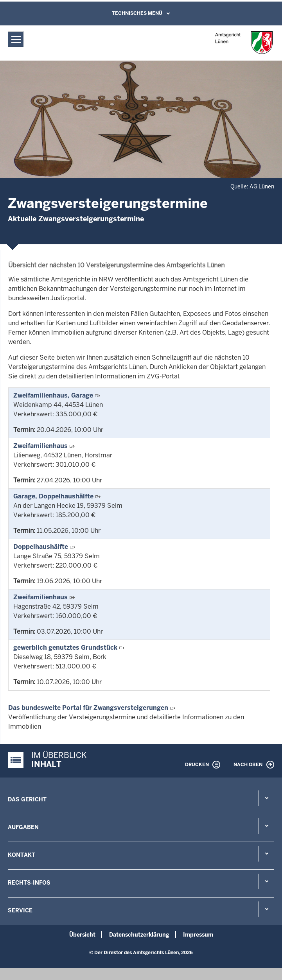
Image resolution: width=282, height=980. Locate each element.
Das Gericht (27, 799)
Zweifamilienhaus (40, 446)
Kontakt (22, 855)
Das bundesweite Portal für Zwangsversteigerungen (88, 708)
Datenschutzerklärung (139, 935)
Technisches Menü (137, 13)
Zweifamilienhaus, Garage (53, 395)
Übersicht (82, 935)
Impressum (198, 935)
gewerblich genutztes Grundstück (65, 648)
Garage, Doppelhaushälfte (53, 496)
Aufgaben (23, 827)
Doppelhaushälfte (41, 547)
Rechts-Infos (29, 883)
